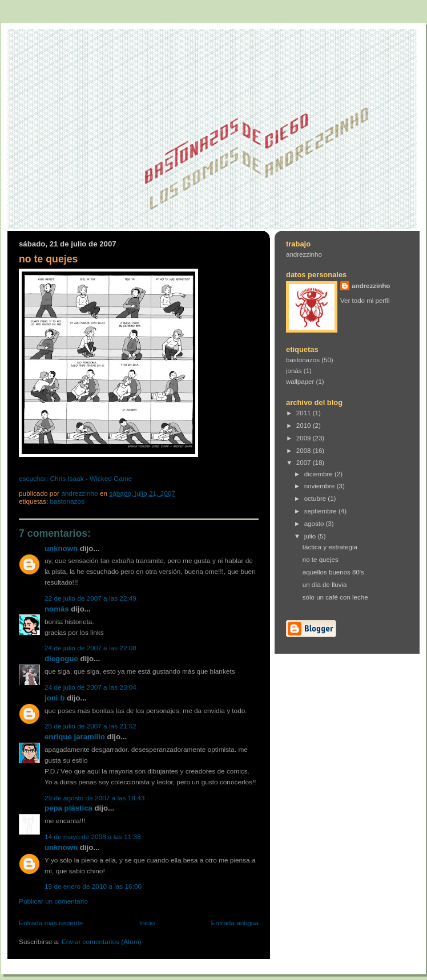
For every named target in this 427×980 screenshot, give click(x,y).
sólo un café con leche (335, 597)
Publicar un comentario (53, 901)
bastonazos (67, 501)
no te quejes (321, 560)
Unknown (61, 548)
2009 (305, 438)
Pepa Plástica (69, 808)
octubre (316, 499)
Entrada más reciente (51, 923)
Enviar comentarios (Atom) (102, 942)
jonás (294, 371)
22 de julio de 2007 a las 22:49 (90, 598)
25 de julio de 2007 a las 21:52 (90, 726)
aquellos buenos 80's (333, 572)
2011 (305, 413)
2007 (305, 463)
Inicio (147, 923)
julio (311, 536)
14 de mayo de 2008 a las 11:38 (93, 837)
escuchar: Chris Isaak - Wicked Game (75, 479)
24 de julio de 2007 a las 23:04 (90, 687)
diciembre (319, 474)
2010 (305, 426)
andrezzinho (304, 254)
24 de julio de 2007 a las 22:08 (90, 648)
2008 (305, 451)
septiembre (321, 511)
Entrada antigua (235, 923)
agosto (315, 524)
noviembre (321, 486)
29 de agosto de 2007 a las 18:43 (94, 798)
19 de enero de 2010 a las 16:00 (93, 886)
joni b (55, 698)
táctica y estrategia (330, 547)
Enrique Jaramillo (75, 737)
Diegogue (61, 659)
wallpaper (300, 382)
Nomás (57, 609)
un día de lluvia (325, 585)
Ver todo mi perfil (365, 301)
